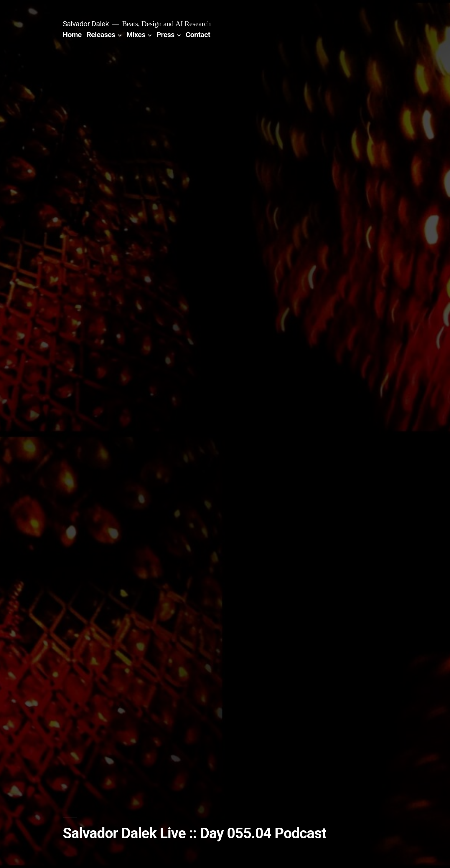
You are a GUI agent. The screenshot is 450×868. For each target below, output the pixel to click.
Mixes (136, 35)
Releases (101, 35)
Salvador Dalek (86, 24)
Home (72, 35)
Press (165, 35)
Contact (198, 35)
